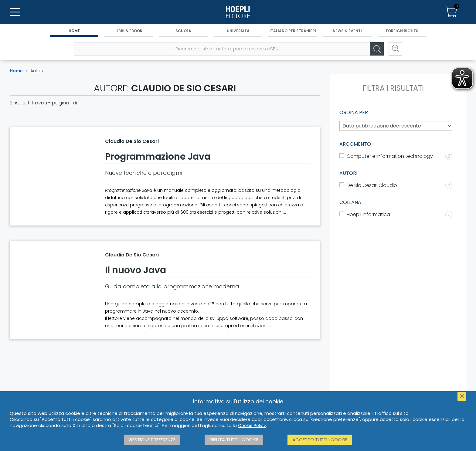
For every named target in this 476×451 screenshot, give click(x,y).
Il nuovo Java (136, 270)
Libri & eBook (129, 31)
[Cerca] (377, 49)
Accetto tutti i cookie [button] (320, 440)
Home (74, 31)
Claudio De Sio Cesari (132, 141)
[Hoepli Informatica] (396, 215)
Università (238, 31)
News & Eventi (347, 31)
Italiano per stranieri (293, 31)
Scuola (183, 31)
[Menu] (15, 12)
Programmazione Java (158, 157)
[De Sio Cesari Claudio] (396, 185)
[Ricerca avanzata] (395, 49)
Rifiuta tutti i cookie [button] (234, 440)
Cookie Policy (252, 426)
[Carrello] (451, 12)
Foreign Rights (402, 31)
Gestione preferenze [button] (152, 440)
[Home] (238, 12)
